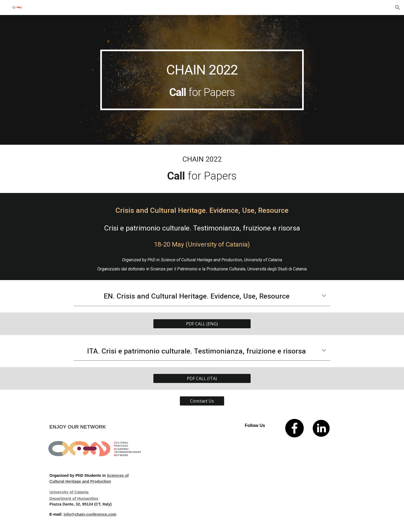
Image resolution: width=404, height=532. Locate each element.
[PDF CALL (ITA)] (202, 378)
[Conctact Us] (202, 401)
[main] (202, 80)
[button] (398, 8)
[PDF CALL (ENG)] (202, 324)
